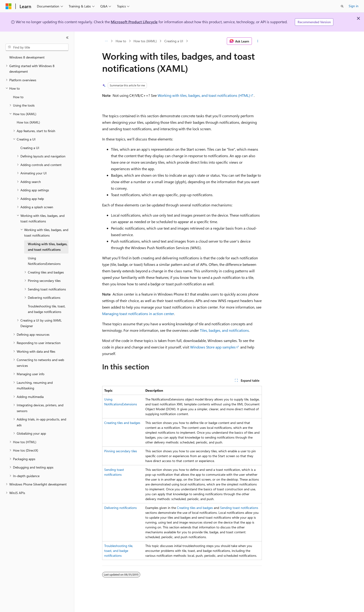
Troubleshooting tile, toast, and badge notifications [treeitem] (47, 309)
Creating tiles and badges (122, 423)
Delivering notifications (120, 508)
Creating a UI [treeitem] (30, 148)
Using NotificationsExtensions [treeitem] (44, 261)
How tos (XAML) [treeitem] (28, 122)
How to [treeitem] (18, 97)
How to (121, 41)
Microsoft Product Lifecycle (134, 22)
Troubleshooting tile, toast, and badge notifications (119, 551)
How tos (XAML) (145, 41)
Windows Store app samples (213, 347)
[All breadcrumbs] (106, 41)
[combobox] (37, 47)
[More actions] (258, 41)
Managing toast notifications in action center (138, 314)
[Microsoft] (9, 6)
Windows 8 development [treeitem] (27, 57)
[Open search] (342, 6)
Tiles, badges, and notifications (224, 330)
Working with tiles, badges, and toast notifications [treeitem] (48, 247)
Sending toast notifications (239, 508)
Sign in (354, 6)
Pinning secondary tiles (121, 451)
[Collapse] (67, 38)
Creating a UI (174, 41)
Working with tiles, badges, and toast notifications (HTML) (204, 95)
